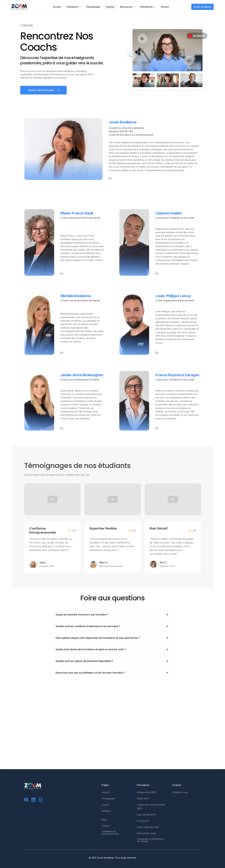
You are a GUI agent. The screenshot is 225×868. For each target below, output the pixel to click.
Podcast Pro (143, 823)
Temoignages (108, 801)
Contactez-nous (180, 795)
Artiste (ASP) (143, 801)
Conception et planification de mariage (150, 843)
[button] (73, 7)
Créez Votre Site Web (148, 830)
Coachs (110, 7)
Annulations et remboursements (110, 835)
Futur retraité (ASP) (146, 817)
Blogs (104, 822)
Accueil (57, 7)
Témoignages (93, 7)
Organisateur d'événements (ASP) (151, 809)
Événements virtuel (146, 836)
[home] (21, 7)
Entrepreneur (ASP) (147, 795)
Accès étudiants (202, 7)
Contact (165, 7)
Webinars (106, 813)
